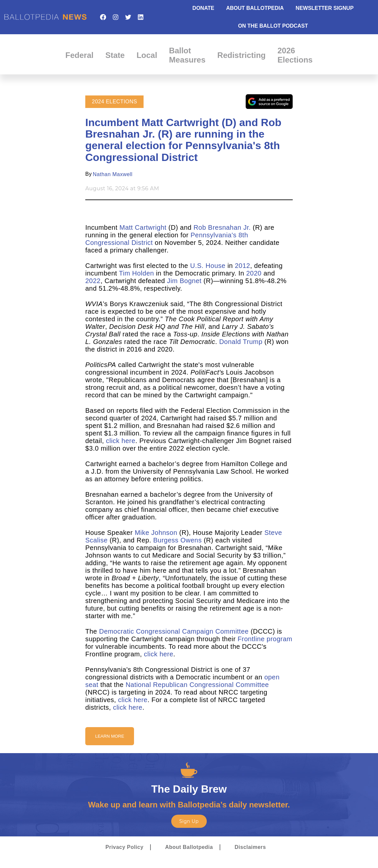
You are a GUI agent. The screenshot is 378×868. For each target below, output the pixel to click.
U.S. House (208, 266)
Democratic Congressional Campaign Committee (174, 631)
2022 (93, 281)
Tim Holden (136, 273)
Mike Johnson (156, 533)
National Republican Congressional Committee (197, 685)
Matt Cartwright (143, 227)
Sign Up (189, 821)
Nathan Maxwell (113, 174)
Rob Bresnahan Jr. (222, 227)
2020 (254, 273)
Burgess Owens (177, 540)
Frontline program (265, 639)
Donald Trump (241, 342)
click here (121, 441)
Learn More (110, 736)
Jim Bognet (184, 281)
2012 (242, 266)
